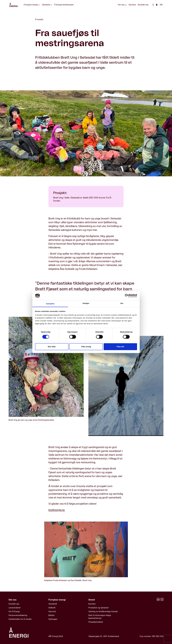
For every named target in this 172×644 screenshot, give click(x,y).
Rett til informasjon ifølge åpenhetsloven (100, 617)
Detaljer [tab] (86, 303)
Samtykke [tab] (50, 304)
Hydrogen (53, 619)
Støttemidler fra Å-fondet (20, 619)
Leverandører (15, 608)
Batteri (51, 615)
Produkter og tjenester (99, 608)
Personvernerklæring (18, 615)
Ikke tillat (52, 347)
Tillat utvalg (86, 347)
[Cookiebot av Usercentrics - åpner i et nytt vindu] (127, 296)
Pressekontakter (96, 622)
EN (161, 5)
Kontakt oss (143, 5)
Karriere (132, 5)
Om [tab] (122, 303)
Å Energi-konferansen (64, 5)
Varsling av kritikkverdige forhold (103, 612)
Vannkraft (53, 604)
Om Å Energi (14, 612)
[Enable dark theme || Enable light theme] (157, 5)
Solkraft (52, 608)
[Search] (153, 5)
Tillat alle (120, 347)
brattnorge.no (57, 510)
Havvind (52, 612)
